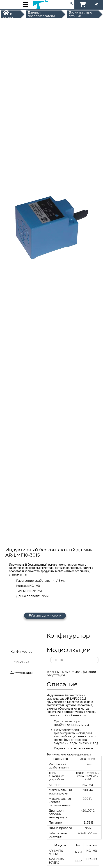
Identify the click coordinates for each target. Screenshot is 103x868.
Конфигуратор (22, 652)
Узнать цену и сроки (45, 616)
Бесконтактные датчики (80, 14)
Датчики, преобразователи (41, 14)
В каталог (9, 14)
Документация (22, 673)
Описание (22, 662)
